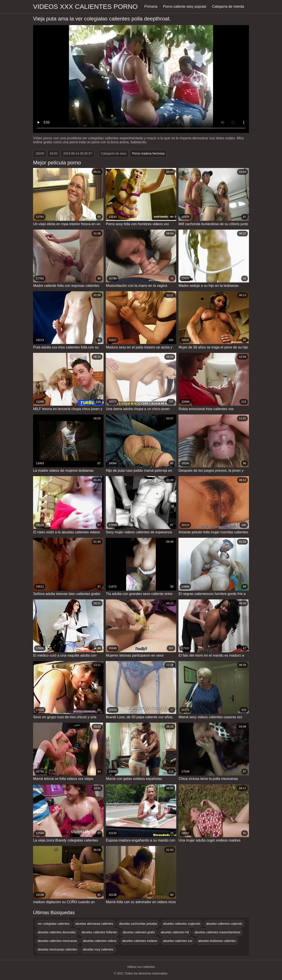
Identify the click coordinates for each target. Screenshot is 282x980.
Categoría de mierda (228, 6)
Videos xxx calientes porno (85, 6)
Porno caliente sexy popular (185, 6)
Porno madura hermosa (148, 153)
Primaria (151, 6)
